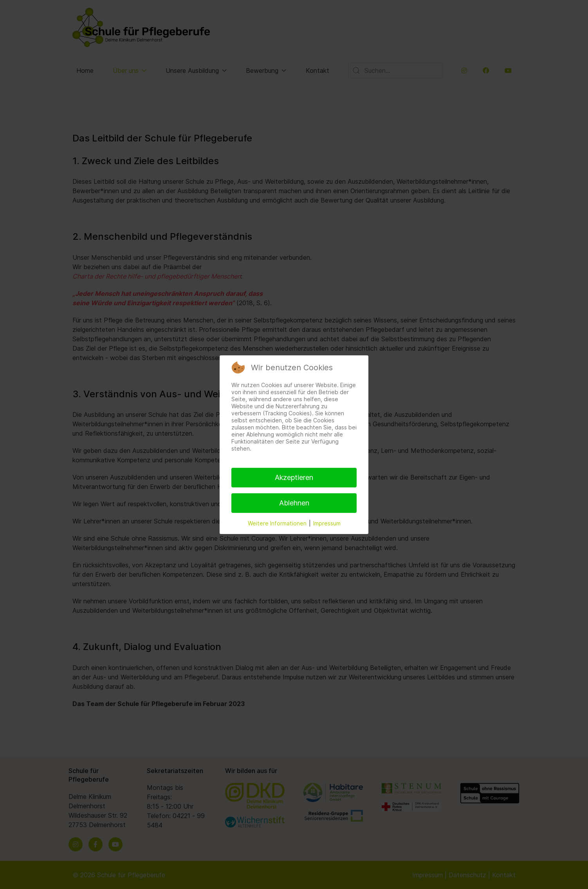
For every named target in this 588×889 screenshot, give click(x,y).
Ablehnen (294, 503)
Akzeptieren (294, 477)
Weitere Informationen (277, 523)
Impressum (327, 523)
